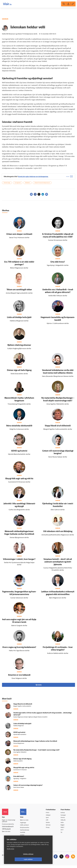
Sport (49, 819)
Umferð (24, 837)
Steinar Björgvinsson (19, 745)
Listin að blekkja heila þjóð (19, 319)
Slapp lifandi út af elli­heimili (58, 427)
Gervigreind (18, 184)
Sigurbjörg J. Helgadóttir (20, 780)
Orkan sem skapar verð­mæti (19, 236)
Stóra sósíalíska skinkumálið (19, 427)
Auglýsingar (25, 824)
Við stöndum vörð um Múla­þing (58, 533)
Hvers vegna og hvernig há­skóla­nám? (19, 649)
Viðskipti (50, 817)
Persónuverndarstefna (9, 826)
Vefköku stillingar (16, 859)
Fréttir (49, 814)
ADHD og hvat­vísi (19, 452)
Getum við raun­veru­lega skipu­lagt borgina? (28, 787)
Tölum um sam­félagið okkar (19, 291)
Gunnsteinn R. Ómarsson (20, 771)
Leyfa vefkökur (40, 859)
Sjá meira (39, 686)
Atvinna (64, 819)
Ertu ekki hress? (58, 263)
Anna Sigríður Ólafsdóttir (20, 754)
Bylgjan (64, 827)
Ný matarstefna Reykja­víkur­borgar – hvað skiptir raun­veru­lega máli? (36, 752)
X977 (63, 832)
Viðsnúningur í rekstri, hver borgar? (19, 561)
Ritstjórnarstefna (27, 829)
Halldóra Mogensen (19, 727)
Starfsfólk (25, 834)
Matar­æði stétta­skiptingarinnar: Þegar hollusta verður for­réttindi (35, 743)
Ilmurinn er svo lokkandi (19, 677)
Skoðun (50, 824)
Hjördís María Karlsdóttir (20, 736)
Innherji (64, 814)
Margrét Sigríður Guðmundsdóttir (22, 708)
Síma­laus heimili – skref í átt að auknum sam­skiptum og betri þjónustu (58, 563)
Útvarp (49, 829)
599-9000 (8, 834)
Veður (63, 824)
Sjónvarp (50, 827)
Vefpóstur (25, 840)
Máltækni (28, 184)
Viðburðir (64, 822)
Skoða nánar (10, 854)
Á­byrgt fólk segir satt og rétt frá (19, 480)
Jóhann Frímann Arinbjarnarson (42, 184)
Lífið (49, 822)
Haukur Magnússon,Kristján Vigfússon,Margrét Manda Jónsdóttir (30, 718)
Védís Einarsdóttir (18, 762)
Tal (62, 835)
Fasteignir (64, 817)
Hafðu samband (27, 827)
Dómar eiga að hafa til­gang (19, 372)
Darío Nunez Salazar (19, 789)
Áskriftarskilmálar (27, 832)
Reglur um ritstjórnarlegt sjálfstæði (10, 823)
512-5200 (28, 822)
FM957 (63, 829)
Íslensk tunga (7, 184)
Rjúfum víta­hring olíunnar (19, 347)
